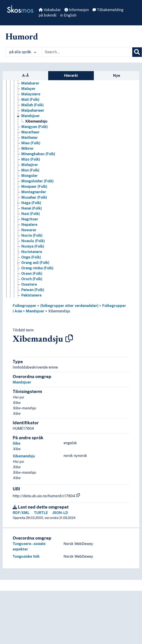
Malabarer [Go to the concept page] (30, 112)
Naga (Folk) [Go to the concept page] (31, 231)
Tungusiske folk (26, 556)
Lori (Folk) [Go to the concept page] (30, 90)
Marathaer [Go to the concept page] (30, 161)
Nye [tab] (117, 76)
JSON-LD (60, 513)
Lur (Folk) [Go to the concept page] (30, 95)
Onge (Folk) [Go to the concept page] (31, 286)
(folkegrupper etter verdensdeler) (69, 306)
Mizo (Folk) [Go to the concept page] (31, 188)
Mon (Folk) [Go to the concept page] (30, 199)
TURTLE (41, 513)
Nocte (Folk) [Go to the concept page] (32, 264)
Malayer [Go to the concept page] (28, 117)
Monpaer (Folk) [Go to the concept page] (34, 215)
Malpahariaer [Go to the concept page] (33, 139)
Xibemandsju (59, 311)
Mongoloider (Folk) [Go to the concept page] (37, 210)
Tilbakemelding (108, 10)
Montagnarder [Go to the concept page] (34, 221)
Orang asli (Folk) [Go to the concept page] (35, 291)
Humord (22, 36)
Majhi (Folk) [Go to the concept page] (31, 106)
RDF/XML (21, 513)
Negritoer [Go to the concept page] (30, 248)
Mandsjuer (35, 311)
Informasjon (77, 10)
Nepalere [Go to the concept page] (29, 253)
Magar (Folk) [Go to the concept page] (32, 101)
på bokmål (48, 15)
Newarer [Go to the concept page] (29, 259)
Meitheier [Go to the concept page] (30, 166)
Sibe (17, 443)
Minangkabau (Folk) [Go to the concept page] (38, 182)
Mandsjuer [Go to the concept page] (31, 144)
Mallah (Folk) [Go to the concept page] (32, 134)
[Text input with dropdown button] (87, 52)
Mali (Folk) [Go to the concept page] (30, 128)
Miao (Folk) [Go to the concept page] (31, 172)
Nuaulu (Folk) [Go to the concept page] (33, 269)
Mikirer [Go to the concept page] (27, 177)
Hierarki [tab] (71, 76)
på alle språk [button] (23, 52)
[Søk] (137, 52)
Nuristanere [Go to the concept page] (32, 280)
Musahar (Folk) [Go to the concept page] (34, 226)
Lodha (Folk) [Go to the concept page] (32, 85)
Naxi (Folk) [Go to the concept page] (31, 242)
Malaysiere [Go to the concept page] (31, 123)
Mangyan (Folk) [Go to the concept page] (34, 155)
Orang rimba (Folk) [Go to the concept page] (37, 297)
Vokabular (50, 10)
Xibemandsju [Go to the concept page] (36, 150)
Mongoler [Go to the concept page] (30, 204)
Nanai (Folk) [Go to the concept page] (32, 237)
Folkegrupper (25, 306)
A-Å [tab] (26, 76)
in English (68, 15)
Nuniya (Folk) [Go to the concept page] (33, 275)
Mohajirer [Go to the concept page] (30, 193)
